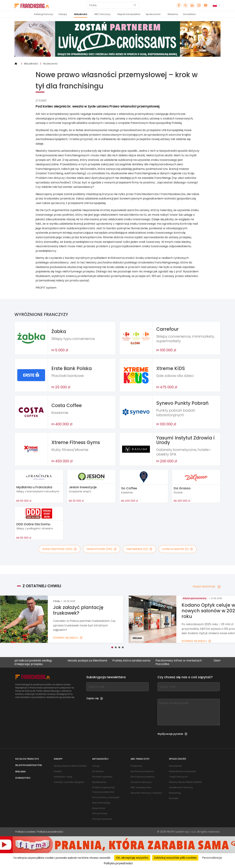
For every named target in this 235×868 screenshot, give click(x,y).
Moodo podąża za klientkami (91, 661)
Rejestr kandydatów (129, 14)
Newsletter (175, 766)
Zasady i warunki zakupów (69, 782)
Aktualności (81, 14)
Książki (58, 771)
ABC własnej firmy (141, 787)
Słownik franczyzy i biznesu (146, 793)
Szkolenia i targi (63, 777)
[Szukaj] (110, 5)
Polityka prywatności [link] (118, 863)
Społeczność (153, 14)
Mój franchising (101, 803)
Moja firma (98, 808)
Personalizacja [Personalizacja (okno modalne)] (212, 858)
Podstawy (136, 766)
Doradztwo (190, 14)
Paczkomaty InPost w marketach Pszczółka (182, 662)
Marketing (175, 793)
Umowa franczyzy (141, 782)
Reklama (173, 14)
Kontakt (174, 798)
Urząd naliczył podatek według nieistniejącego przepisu (34, 662)
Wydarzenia (50, 64)
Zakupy (63, 14)
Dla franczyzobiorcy (142, 771)
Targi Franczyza (178, 777)
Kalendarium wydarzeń (182, 771)
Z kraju (96, 766)
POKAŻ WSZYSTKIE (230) (59, 549)
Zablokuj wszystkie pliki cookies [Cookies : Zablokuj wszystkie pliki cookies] (175, 858)
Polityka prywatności (50, 832)
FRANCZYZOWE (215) (102, 549)
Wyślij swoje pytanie (172, 734)
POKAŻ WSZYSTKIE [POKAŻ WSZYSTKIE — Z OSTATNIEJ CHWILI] (207, 587)
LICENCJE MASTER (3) (178, 549)
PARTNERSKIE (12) (139, 549)
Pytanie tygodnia (102, 777)
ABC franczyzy (102, 14)
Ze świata (98, 771)
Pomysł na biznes (102, 819)
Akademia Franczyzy (181, 787)
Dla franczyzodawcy (143, 777)
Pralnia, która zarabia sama (135, 661)
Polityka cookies (25, 832)
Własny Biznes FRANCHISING (70, 766)
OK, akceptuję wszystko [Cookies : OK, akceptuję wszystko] (132, 858)
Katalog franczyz (44, 14)
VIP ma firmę (100, 813)
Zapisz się (95, 698)
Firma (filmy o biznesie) (106, 797)
